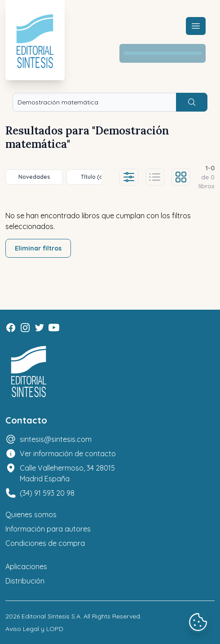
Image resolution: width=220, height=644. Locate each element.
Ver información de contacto (68, 454)
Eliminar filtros (38, 248)
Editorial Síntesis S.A (51, 616)
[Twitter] (40, 328)
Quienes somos (31, 514)
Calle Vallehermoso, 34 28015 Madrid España (67, 473)
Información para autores (48, 529)
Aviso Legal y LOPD (34, 629)
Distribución (25, 581)
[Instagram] (25, 328)
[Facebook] (11, 328)
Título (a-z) (95, 177)
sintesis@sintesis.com (56, 439)
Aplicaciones (26, 566)
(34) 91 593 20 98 (47, 493)
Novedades (34, 177)
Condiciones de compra (45, 543)
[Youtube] (54, 328)
